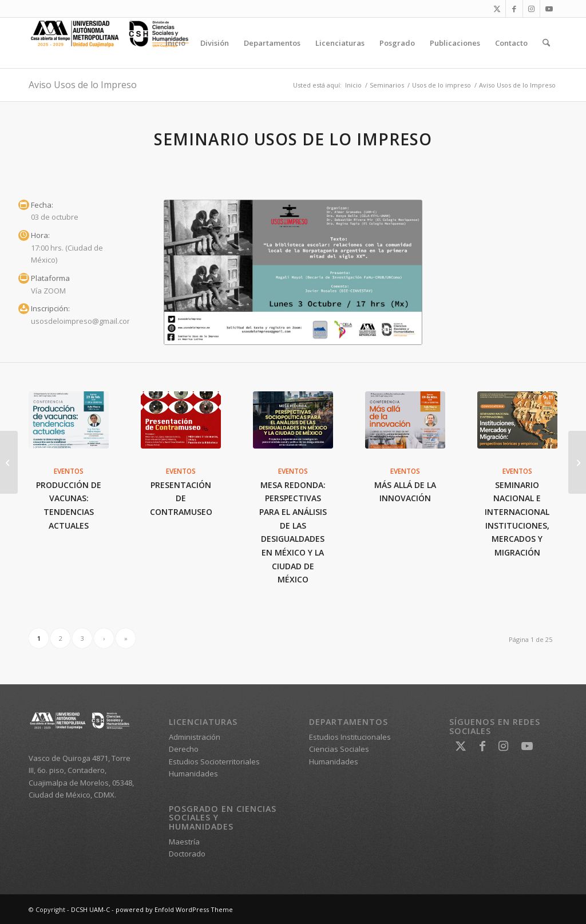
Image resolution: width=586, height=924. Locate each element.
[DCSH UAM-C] (114, 43)
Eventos (69, 471)
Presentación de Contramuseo (181, 498)
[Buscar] (546, 43)
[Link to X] (497, 9)
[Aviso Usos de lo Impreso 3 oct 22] (293, 273)
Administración (195, 737)
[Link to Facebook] (514, 9)
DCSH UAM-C (90, 909)
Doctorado (187, 854)
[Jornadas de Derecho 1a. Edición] (577, 462)
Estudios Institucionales (350, 737)
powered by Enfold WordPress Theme (174, 909)
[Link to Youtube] (549, 9)
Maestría (184, 842)
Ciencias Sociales (339, 749)
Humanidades (193, 774)
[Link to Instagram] (531, 9)
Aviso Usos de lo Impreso (83, 85)
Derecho (184, 749)
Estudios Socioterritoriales (214, 762)
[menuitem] (175, 43)
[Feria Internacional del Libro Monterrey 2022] (9, 462)
